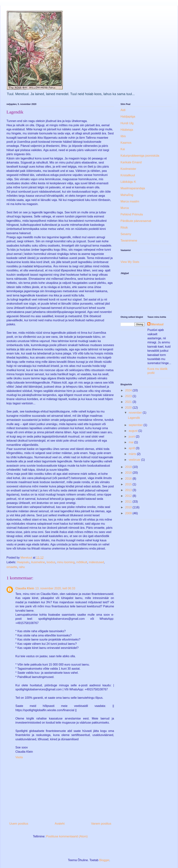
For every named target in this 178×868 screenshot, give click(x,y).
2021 (129, 402)
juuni (132, 437)
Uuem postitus (19, 824)
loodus (51, 562)
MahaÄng (127, 195)
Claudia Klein (25, 588)
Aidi (123, 110)
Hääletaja (127, 130)
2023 (129, 396)
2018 (129, 473)
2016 (129, 479)
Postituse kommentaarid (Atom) (67, 836)
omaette (12, 567)
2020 (129, 408)
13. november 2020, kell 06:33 (55, 588)
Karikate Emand (131, 162)
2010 (129, 507)
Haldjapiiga (128, 117)
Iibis (123, 136)
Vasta (19, 757)
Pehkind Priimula (132, 214)
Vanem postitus (101, 824)
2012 (129, 496)
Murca (125, 208)
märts (133, 454)
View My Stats (130, 262)
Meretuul (157, 324)
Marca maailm (130, 201)
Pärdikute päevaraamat (136, 221)
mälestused (96, 562)
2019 (129, 467)
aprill (132, 448)
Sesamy (126, 234)
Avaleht (60, 824)
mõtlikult (82, 562)
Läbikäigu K (128, 182)
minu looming (66, 562)
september (136, 425)
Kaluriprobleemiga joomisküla (140, 156)
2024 (129, 390)
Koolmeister (128, 169)
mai (131, 442)
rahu (22, 567)
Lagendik (134, 418)
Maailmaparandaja (133, 188)
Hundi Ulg (127, 123)
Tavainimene (129, 241)
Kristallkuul (128, 175)
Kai (123, 149)
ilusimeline (38, 562)
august (133, 431)
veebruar (135, 460)
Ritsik (124, 228)
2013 (129, 490)
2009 (129, 513)
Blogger (104, 860)
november (136, 413)
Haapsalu (23, 562)
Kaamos (126, 143)
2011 (129, 502)
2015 (129, 484)
